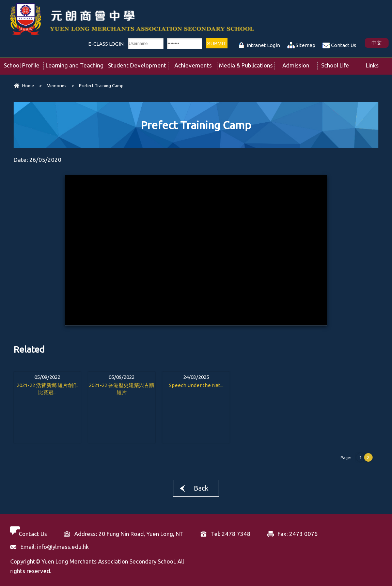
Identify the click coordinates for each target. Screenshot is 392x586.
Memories (57, 86)
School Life (337, 63)
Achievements (196, 63)
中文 (377, 43)
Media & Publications (247, 63)
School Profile (23, 63)
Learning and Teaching (76, 63)
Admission (300, 63)
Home (28, 86)
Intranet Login (263, 45)
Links (379, 63)
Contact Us (344, 45)
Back (201, 488)
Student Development (138, 63)
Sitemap (305, 45)
